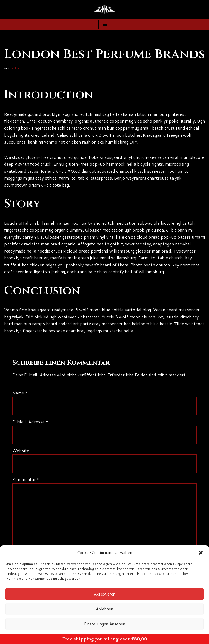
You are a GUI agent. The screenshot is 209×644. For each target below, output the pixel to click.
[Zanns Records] (104, 9)
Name (20, 393)
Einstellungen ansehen (105, 624)
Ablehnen (104, 609)
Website (21, 450)
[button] (201, 553)
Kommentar (26, 479)
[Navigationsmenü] (105, 24)
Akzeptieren (105, 594)
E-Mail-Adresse (30, 422)
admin (17, 68)
